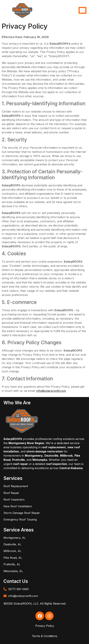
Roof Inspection (14, 499)
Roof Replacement (16, 486)
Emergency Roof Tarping (20, 519)
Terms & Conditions (44, 636)
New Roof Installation (18, 506)
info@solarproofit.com (51, 391)
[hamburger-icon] (82, 10)
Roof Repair (11, 493)
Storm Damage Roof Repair (22, 513)
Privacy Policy (45, 626)
